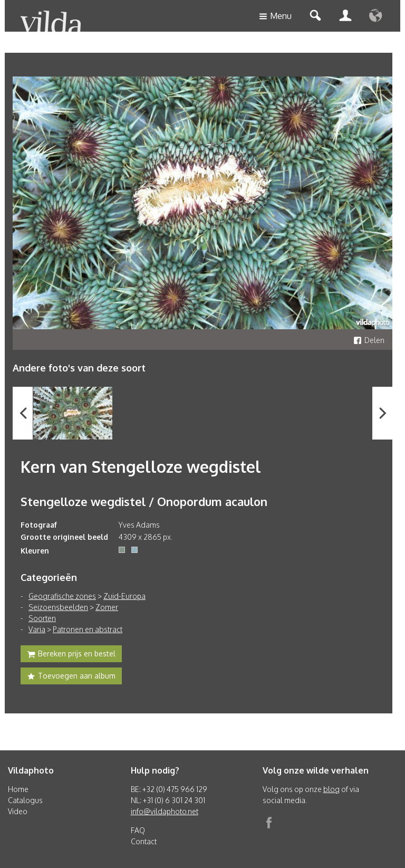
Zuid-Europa (124, 596)
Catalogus (25, 800)
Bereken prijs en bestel (71, 655)
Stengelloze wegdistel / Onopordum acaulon (144, 501)
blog (331, 789)
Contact (144, 841)
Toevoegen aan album (71, 677)
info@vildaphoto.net (165, 811)
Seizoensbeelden (58, 607)
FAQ (138, 830)
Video (18, 811)
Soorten (42, 618)
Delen (369, 340)
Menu (275, 17)
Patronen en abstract (88, 629)
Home (18, 789)
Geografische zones (62, 596)
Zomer (107, 607)
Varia (37, 629)
